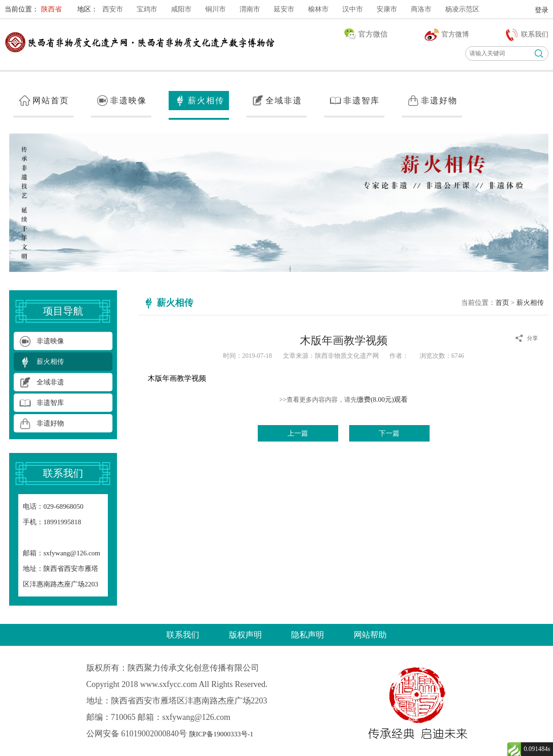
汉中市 (353, 9)
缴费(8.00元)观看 (382, 399)
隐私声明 (308, 635)
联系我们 (183, 635)
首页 (502, 303)
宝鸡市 (147, 9)
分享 (532, 338)
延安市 (284, 9)
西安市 (113, 9)
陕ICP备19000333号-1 (221, 734)
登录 (542, 10)
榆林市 (318, 9)
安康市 (387, 9)
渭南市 (250, 9)
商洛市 (421, 9)
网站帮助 (370, 635)
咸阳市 (181, 9)
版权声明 (245, 635)
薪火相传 (530, 303)
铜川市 (215, 9)
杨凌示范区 (462, 9)
